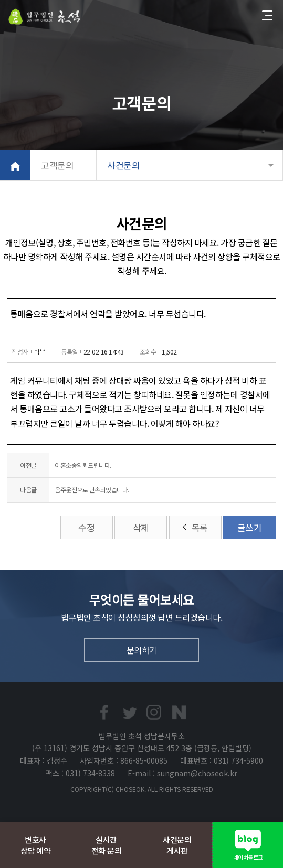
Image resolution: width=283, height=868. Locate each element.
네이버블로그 (179, 712)
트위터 (129, 712)
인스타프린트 (154, 712)
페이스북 (104, 712)
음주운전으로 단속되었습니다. (92, 490)
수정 (86, 527)
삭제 (141, 527)
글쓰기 (250, 527)
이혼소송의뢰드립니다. (83, 465)
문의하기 (142, 650)
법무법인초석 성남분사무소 (45, 17)
